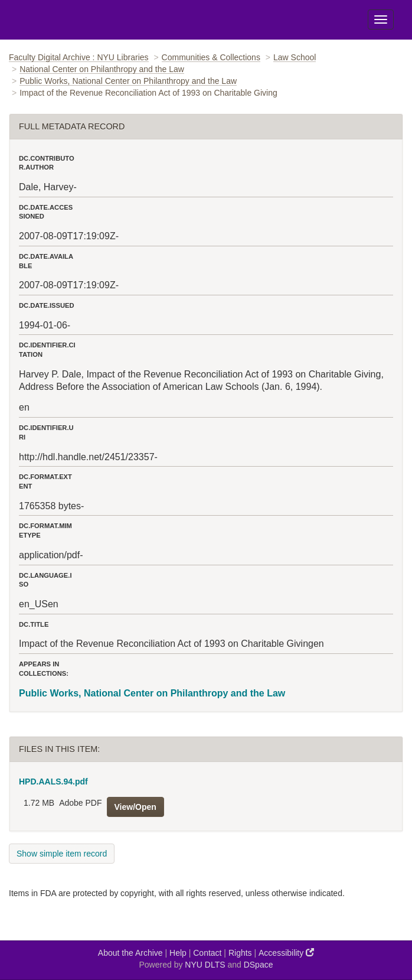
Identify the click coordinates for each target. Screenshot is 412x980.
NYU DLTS (205, 965)
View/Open (135, 807)
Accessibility (286, 953)
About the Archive (130, 953)
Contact (207, 953)
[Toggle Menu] (381, 19)
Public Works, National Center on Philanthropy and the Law (128, 81)
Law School (295, 57)
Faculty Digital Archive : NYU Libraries (79, 57)
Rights (240, 953)
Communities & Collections (211, 57)
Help (178, 953)
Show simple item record (62, 854)
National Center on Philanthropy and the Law (102, 69)
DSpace (259, 965)
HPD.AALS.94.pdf (53, 782)
